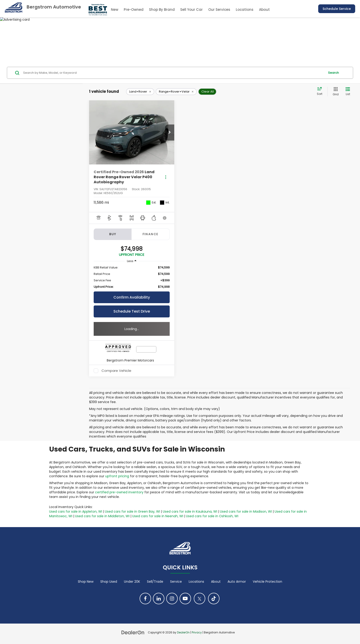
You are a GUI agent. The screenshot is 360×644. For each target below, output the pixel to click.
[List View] (348, 92)
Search (333, 73)
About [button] (264, 10)
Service (176, 582)
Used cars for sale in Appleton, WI (76, 511)
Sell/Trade (155, 582)
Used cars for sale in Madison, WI (246, 511)
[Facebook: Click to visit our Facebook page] (145, 599)
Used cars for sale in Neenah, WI (158, 516)
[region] (132, 277)
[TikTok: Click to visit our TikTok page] (214, 599)
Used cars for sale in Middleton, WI (102, 516)
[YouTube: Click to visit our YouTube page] (185, 599)
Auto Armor (237, 582)
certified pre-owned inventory (119, 492)
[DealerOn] (133, 632)
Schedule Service (337, 9)
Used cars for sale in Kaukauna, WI (190, 511)
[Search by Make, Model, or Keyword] (173, 73)
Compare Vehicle (116, 371)
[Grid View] (335, 92)
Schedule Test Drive (132, 311)
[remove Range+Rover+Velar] (176, 92)
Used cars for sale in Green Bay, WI (132, 511)
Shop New (86, 582)
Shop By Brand (162, 10)
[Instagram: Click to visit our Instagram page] (172, 599)
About (216, 582)
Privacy (197, 633)
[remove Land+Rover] (140, 92)
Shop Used (109, 582)
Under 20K (132, 582)
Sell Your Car (191, 10)
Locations (245, 10)
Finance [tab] (151, 234)
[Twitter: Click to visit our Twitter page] (200, 599)
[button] (170, 133)
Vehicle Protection (267, 582)
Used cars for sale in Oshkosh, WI (212, 516)
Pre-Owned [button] (134, 10)
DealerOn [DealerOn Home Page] (183, 633)
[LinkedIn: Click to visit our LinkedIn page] (159, 599)
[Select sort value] (321, 91)
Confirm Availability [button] (132, 297)
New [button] (115, 10)
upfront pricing (117, 476)
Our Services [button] (219, 10)
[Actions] (166, 177)
